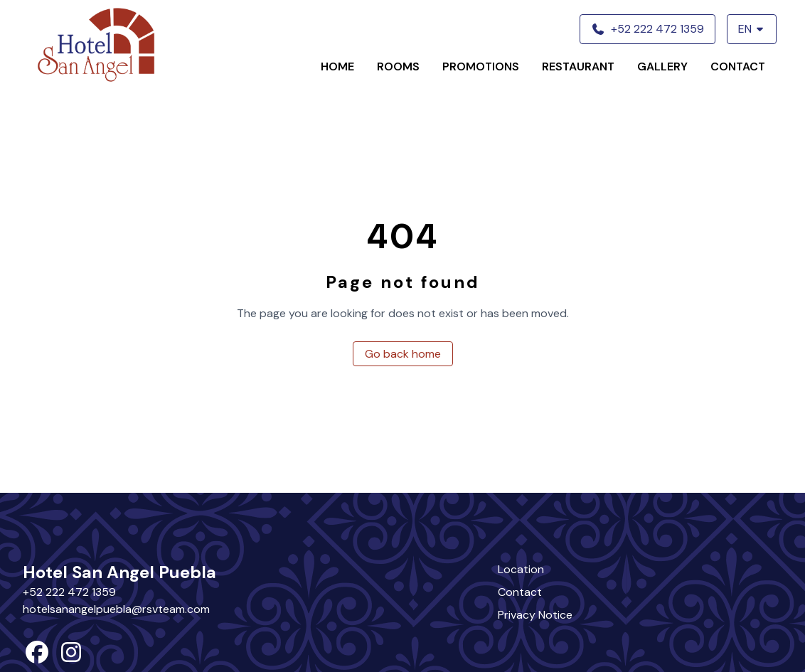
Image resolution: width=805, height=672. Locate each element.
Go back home (403, 354)
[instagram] (71, 657)
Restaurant (578, 66)
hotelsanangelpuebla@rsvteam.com (116, 609)
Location (521, 569)
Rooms (398, 66)
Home (337, 66)
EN (752, 29)
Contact (738, 66)
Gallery (662, 66)
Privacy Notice (535, 615)
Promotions (481, 66)
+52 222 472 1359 (69, 592)
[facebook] (37, 657)
